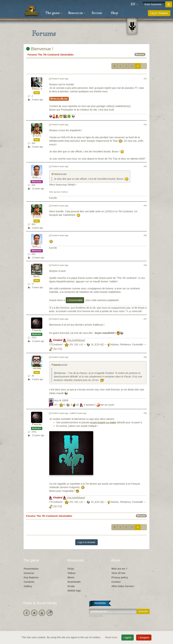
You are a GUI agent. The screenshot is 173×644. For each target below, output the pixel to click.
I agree (128, 638)
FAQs (71, 569)
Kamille (37, 178)
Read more (112, 637)
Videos (72, 573)
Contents (29, 582)
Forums (97, 13)
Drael (37, 277)
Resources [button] (77, 13)
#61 (145, 79)
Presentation (31, 569)
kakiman (37, 369)
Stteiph (37, 136)
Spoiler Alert (59, 99)
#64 (145, 206)
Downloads (74, 582)
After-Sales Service (123, 586)
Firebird (37, 330)
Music (71, 577)
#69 (145, 413)
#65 (145, 235)
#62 (145, 125)
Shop (114, 13)
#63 (145, 166)
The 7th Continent (48, 55)
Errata (71, 586)
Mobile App (74, 591)
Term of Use (118, 573)
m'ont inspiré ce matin (103, 422)
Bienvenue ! (40, 49)
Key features (31, 577)
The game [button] (54, 13)
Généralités (67, 55)
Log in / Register (159, 13)
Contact (116, 582)
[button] (134, 4)
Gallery (28, 586)
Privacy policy (120, 577)
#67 (145, 319)
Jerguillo (37, 89)
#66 (145, 265)
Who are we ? (119, 569)
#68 (145, 357)
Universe (29, 573)
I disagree (144, 638)
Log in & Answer (86, 542)
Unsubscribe (96, 616)
